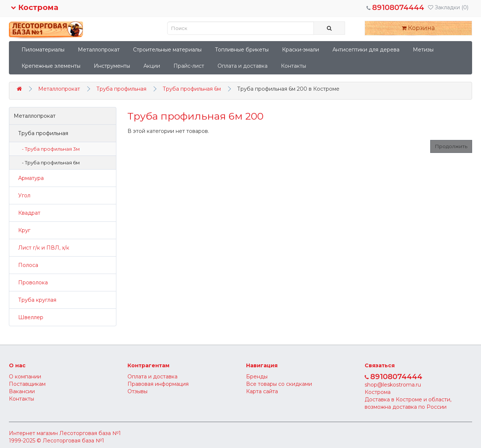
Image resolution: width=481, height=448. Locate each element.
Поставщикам (27, 384)
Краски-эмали (301, 50)
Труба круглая (35, 300)
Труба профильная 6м (192, 89)
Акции (152, 66)
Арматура (29, 178)
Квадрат (27, 213)
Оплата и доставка (243, 66)
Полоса (26, 265)
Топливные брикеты (242, 50)
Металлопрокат (99, 50)
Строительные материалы (167, 50)
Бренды (257, 377)
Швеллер (29, 317)
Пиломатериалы (43, 50)
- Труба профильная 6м (49, 163)
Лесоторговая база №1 (90, 433)
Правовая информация (158, 384)
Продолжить (451, 146)
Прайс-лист (189, 66)
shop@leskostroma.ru (393, 385)
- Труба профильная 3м (49, 149)
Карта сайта (262, 391)
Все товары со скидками (279, 384)
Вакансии (22, 391)
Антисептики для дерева (366, 50)
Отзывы (137, 391)
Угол (22, 195)
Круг (22, 230)
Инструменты (112, 66)
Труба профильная (121, 89)
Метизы (423, 50)
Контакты (293, 66)
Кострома (34, 7)
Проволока (31, 282)
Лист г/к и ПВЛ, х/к (42, 248)
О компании (25, 377)
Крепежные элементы (51, 66)
